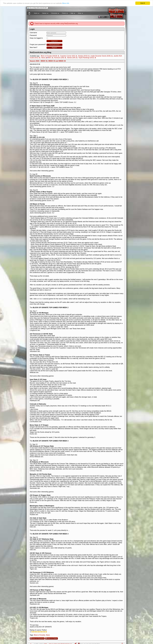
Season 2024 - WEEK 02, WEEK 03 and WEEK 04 (48, 61)
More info (66, 3)
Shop (79, 14)
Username (33, 33)
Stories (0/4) (71, 58)
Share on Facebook (37, 638)
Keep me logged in (36, 38)
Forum (64, 14)
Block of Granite (40, 635)
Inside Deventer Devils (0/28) (101, 56)
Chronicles (54, 14)
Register (54, 48)
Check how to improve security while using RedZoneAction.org (56, 24)
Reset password (54, 45)
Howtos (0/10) (83, 56)
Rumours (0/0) (59, 58)
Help (72, 14)
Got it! (143, 3)
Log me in (54, 41)
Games (44, 14)
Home (36, 14)
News (48, 635)
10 (46, 632)
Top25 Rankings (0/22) (86, 58)
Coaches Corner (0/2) (68, 56)
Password (33, 35)
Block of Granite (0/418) (49, 56)
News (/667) (46, 58)
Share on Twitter (51, 638)
